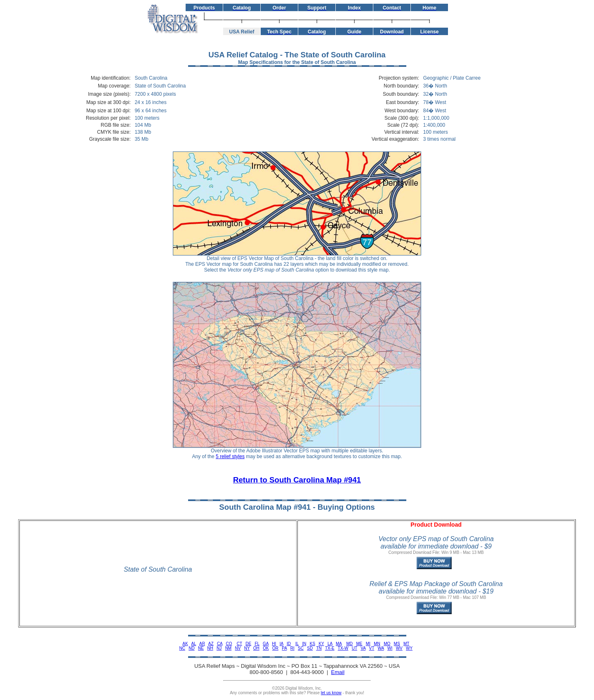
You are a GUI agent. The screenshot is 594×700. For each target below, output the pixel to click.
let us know (331, 693)
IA (282, 644)
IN (304, 644)
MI (368, 644)
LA (330, 644)
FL (257, 644)
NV (238, 648)
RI (292, 648)
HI (274, 644)
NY (247, 648)
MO (387, 644)
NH (210, 648)
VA (363, 648)
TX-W (343, 648)
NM (229, 648)
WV (399, 648)
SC (301, 648)
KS (312, 644)
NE (201, 648)
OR (275, 648)
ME (359, 644)
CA (220, 644)
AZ (211, 644)
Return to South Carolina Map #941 (297, 480)
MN (377, 644)
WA (381, 648)
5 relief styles (230, 456)
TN (319, 648)
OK (266, 648)
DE (248, 644)
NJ (219, 648)
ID (289, 644)
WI (390, 648)
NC (182, 648)
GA (266, 644)
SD (310, 648)
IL (297, 644)
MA (339, 644)
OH (256, 648)
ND (191, 648)
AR (202, 644)
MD (350, 644)
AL (193, 644)
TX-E (330, 648)
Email (338, 672)
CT (239, 644)
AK (185, 644)
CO (229, 644)
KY (321, 644)
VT (372, 648)
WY (409, 648)
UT (355, 648)
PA (284, 648)
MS (397, 644)
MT (406, 644)
